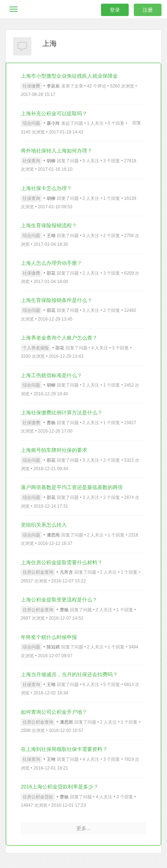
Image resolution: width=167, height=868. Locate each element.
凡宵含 (66, 572)
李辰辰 (53, 86)
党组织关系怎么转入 (44, 525)
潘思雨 (53, 535)
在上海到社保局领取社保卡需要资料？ (64, 749)
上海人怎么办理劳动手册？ (51, 263)
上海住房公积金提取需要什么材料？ (62, 562)
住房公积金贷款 (38, 797)
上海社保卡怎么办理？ (46, 188)
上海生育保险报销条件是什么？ (57, 300)
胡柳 (51, 161)
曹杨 (51, 423)
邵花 (51, 273)
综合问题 (31, 123)
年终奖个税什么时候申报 (49, 637)
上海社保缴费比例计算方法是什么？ (62, 412)
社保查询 (31, 161)
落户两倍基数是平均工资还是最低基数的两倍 (72, 487)
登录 (115, 10)
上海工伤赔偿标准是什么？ (51, 375)
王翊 (51, 236)
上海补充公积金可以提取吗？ (54, 113)
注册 (148, 10)
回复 (137, 123)
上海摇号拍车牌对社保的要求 (54, 450)
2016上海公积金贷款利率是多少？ (60, 787)
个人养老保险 (36, 348)
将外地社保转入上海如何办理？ (57, 151)
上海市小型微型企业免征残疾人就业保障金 (69, 76)
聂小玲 (53, 123)
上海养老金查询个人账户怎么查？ (59, 338)
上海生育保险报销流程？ (49, 225)
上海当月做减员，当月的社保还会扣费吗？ (69, 674)
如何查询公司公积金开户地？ (54, 712)
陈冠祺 (53, 647)
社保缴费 (31, 86)
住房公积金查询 (38, 572)
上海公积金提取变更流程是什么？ (59, 600)
